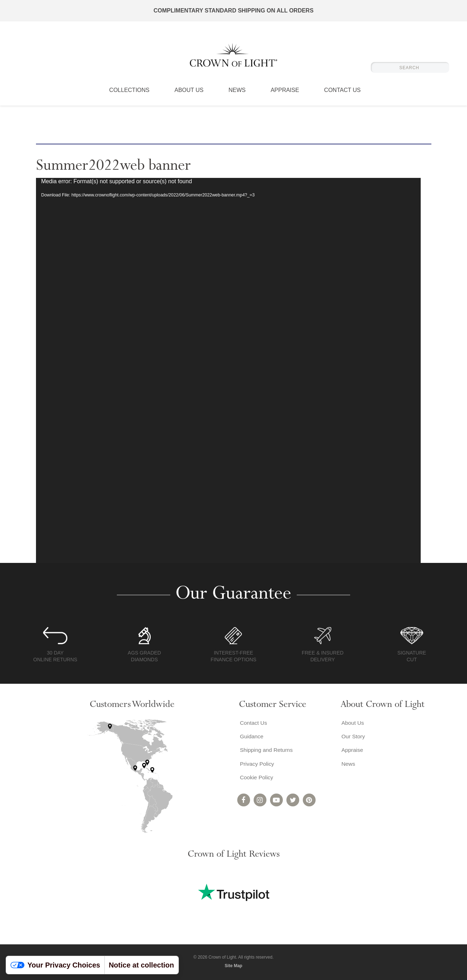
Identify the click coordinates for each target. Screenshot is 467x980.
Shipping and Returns (266, 751)
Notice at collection (141, 965)
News (237, 94)
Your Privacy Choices (55, 965)
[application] (228, 370)
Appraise (285, 94)
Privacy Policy (257, 766)
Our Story (353, 737)
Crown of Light (234, 57)
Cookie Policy (256, 780)
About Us (189, 94)
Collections (129, 94)
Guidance (251, 737)
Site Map (233, 966)
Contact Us (343, 94)
